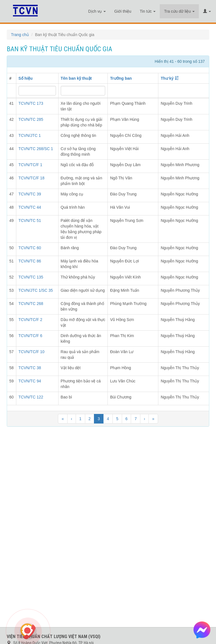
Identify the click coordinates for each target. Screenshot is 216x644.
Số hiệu (26, 78)
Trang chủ (20, 35)
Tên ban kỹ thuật (76, 78)
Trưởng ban (121, 78)
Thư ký (167, 78)
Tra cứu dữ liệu (179, 11)
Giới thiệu (123, 11)
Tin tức (148, 11)
